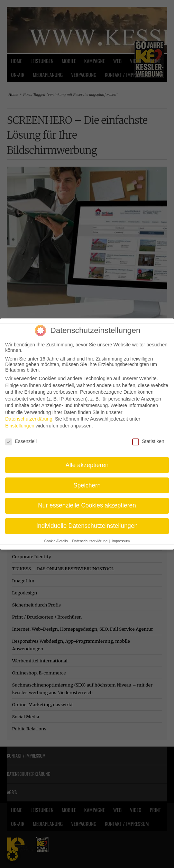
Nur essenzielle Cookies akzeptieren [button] (87, 501)
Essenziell (21, 436)
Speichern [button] (87, 481)
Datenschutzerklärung (29, 414)
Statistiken (148, 436)
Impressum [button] (121, 536)
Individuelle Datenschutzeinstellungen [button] (87, 521)
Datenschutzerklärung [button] (90, 536)
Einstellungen (20, 421)
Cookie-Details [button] (57, 536)
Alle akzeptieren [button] (87, 460)
